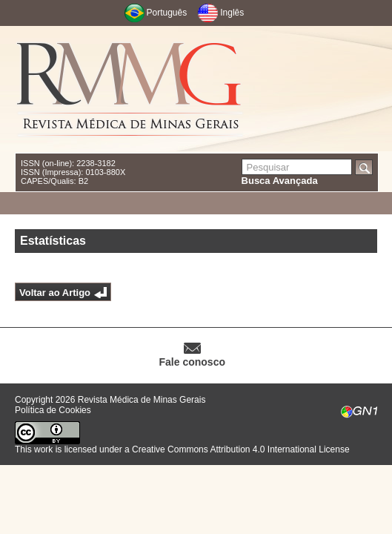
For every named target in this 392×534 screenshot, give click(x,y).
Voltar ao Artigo (55, 293)
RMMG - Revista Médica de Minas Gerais (130, 89)
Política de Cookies (53, 410)
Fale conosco (192, 362)
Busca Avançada (280, 181)
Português (167, 13)
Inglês (232, 13)
